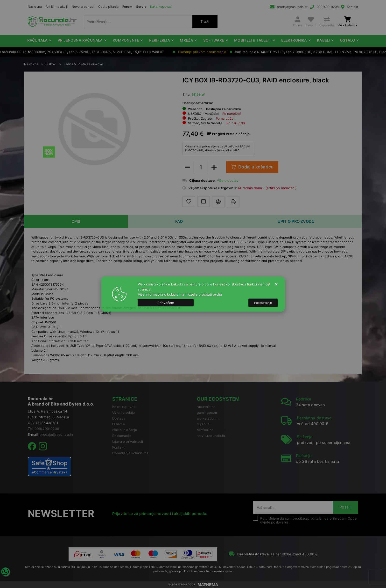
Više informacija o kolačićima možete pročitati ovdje (180, 294)
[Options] (263, 303)
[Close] (166, 303)
